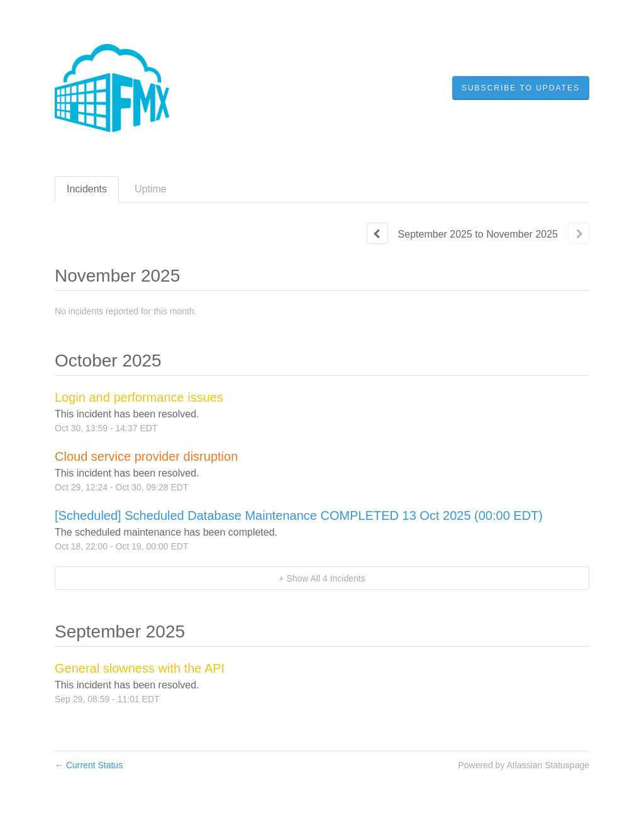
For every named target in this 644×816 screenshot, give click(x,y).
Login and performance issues (139, 397)
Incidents (87, 189)
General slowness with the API (140, 668)
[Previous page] (377, 233)
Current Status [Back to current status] (89, 765)
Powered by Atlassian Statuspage (524, 765)
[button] (521, 88)
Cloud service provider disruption (146, 456)
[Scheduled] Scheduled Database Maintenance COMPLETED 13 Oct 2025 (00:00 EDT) (299, 516)
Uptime (151, 189)
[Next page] (579, 233)
